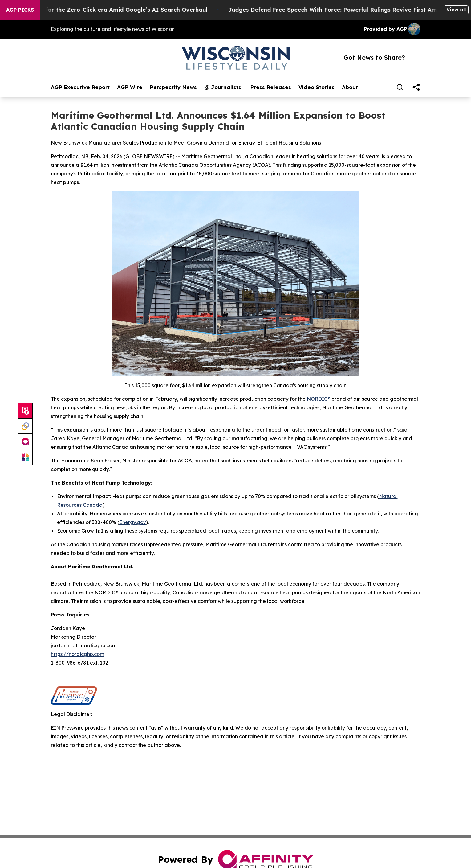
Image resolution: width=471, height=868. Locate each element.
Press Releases (271, 87)
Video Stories (317, 87)
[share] (416, 87)
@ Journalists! (223, 87)
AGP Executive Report (80, 87)
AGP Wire (130, 87)
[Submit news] (25, 411)
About (350, 87)
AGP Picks (20, 10)
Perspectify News (173, 87)
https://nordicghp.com (77, 654)
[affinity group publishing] (25, 442)
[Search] (400, 87)
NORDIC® (319, 399)
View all (456, 10)
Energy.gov (133, 522)
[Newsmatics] (25, 457)
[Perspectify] (25, 426)
